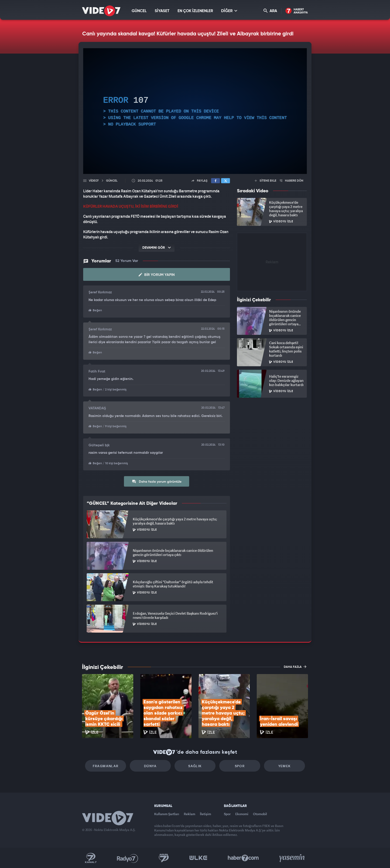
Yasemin (292, 858)
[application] (195, 111)
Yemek (285, 766)
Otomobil (260, 814)
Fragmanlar (106, 766)
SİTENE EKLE (265, 181)
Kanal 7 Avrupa (164, 858)
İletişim (205, 814)
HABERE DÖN (292, 181)
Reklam (190, 814)
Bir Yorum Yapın (157, 275)
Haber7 (243, 858)
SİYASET (162, 11)
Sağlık (195, 766)
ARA (270, 11)
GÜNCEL (139, 11)
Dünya (150, 766)
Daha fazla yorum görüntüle (157, 481)
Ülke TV (198, 858)
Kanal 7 (91, 858)
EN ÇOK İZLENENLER (195, 11)
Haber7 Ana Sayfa (297, 11)
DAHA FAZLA (295, 667)
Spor (240, 766)
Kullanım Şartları (167, 814)
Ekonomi (242, 814)
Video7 (94, 181)
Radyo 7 (128, 858)
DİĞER (229, 11)
